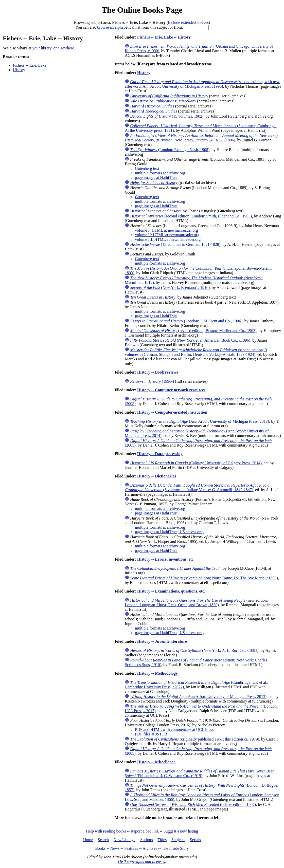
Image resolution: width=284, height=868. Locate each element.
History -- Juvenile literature (162, 641)
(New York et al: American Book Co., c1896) (190, 340)
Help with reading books (106, 831)
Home (88, 840)
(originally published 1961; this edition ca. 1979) (195, 739)
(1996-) (152, 381)
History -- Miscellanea (156, 762)
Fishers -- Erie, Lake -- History (164, 37)
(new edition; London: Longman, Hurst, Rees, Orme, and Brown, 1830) (196, 603)
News (115, 848)
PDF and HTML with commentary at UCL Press (174, 730)
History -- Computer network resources (171, 390)
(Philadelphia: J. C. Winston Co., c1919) (200, 773)
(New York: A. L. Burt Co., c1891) (194, 650)
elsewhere (66, 48)
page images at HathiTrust (156, 178)
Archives (150, 848)
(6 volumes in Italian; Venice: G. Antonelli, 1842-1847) (198, 487)
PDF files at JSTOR (151, 734)
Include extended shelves (188, 22)
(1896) (201, 138)
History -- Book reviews (158, 372)
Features (131, 848)
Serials (196, 840)
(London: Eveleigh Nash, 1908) (170, 150)
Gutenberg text (147, 168)
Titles (162, 840)
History (19, 70)
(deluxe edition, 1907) (193, 805)
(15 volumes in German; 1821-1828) (175, 244)
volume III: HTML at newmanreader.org (168, 239)
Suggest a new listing (181, 831)
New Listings (125, 840)
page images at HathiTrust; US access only (170, 532)
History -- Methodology (157, 673)
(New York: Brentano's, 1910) (170, 288)
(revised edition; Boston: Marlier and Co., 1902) (193, 331)
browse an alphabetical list (119, 27)
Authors (146, 840)
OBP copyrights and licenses (141, 862)
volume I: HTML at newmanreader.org (166, 230)
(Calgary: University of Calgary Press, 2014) (196, 463)
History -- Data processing (160, 454)
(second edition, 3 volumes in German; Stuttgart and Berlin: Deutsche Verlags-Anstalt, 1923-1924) (196, 352)
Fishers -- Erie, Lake (30, 65)
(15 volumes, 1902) (167, 116)
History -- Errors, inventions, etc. (166, 559)
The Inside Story (175, 848)
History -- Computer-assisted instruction (172, 412)
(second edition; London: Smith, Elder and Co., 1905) (191, 216)
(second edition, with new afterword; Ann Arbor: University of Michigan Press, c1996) (202, 84)
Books (100, 848)
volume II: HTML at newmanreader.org (167, 235)
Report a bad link (145, 831)
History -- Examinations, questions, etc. (171, 591)
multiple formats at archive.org (160, 173)
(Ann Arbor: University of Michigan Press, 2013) (200, 421)
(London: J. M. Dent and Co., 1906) (186, 321)
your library (42, 48)
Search (103, 840)
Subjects (178, 840)
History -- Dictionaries (157, 476)
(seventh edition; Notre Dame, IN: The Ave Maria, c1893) (204, 578)
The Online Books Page (142, 10)
